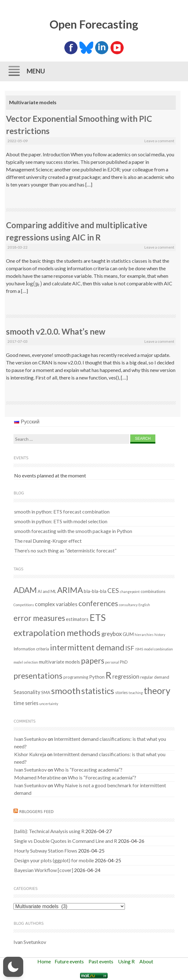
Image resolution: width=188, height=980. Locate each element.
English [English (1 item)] (144, 605)
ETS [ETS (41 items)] (98, 617)
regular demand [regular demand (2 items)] (155, 677)
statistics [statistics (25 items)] (98, 691)
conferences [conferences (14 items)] (98, 603)
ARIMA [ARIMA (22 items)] (70, 590)
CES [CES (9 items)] (113, 590)
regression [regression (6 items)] (126, 676)
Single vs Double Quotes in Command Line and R (66, 841)
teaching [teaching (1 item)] (136, 693)
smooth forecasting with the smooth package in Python (73, 531)
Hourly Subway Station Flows (46, 851)
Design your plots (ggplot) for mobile (54, 860)
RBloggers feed (36, 812)
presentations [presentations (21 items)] (38, 676)
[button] (13, 967)
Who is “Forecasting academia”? (88, 770)
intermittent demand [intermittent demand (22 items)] (87, 647)
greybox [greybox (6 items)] (112, 634)
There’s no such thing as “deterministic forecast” (65, 550)
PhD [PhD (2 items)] (124, 662)
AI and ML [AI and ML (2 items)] (47, 591)
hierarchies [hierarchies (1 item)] (144, 635)
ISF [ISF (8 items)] (130, 648)
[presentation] (34, 283)
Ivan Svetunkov (30, 739)
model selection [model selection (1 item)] (26, 662)
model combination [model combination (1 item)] (158, 649)
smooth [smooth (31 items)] (66, 691)
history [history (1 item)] (160, 635)
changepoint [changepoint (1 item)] (130, 592)
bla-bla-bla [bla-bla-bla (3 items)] (95, 591)
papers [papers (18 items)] (93, 661)
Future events (69, 961)
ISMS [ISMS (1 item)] (139, 649)
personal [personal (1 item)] (112, 662)
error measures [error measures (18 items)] (39, 618)
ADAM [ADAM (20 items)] (25, 590)
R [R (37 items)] (108, 675)
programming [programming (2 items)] (76, 677)
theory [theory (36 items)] (157, 691)
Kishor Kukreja (30, 754)
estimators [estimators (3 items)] (77, 619)
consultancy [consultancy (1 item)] (128, 605)
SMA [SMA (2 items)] (46, 692)
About (146, 961)
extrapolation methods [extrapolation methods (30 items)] (57, 633)
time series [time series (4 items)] (26, 703)
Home (44, 961)
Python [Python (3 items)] (97, 677)
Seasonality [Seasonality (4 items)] (27, 692)
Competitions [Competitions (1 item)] (24, 605)
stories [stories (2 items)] (121, 692)
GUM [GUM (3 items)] (128, 634)
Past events (101, 961)
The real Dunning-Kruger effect (48, 541)
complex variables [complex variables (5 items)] (56, 604)
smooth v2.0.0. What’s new (56, 331)
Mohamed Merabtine (37, 777)
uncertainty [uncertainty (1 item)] (49, 704)
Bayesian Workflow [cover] (44, 870)
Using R (126, 961)
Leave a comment (159, 141)
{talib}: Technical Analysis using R (49, 831)
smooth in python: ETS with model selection (61, 521)
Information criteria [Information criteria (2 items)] (31, 649)
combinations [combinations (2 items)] (153, 591)
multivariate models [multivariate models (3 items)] (59, 662)
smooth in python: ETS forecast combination (62, 512)
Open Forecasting (94, 24)
